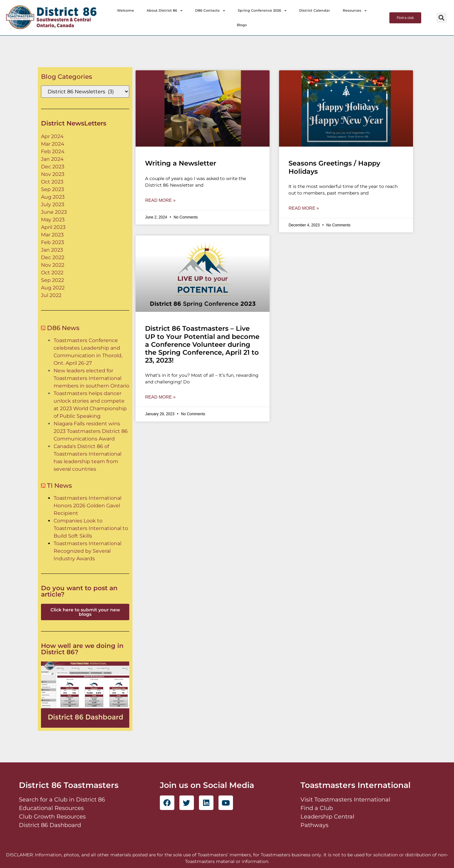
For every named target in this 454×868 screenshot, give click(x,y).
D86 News (63, 328)
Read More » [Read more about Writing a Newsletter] (160, 200)
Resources (355, 11)
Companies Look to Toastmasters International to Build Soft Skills (91, 528)
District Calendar (315, 10)
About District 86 (165, 11)
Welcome (125, 10)
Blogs (242, 25)
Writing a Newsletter (181, 163)
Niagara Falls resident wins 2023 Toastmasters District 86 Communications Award (91, 431)
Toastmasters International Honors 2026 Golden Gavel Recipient (87, 506)
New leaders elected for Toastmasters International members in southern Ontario (91, 378)
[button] (442, 18)
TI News (59, 486)
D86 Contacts (210, 11)
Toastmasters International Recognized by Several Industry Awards (87, 551)
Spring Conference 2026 (262, 11)
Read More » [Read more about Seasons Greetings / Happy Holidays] (304, 208)
